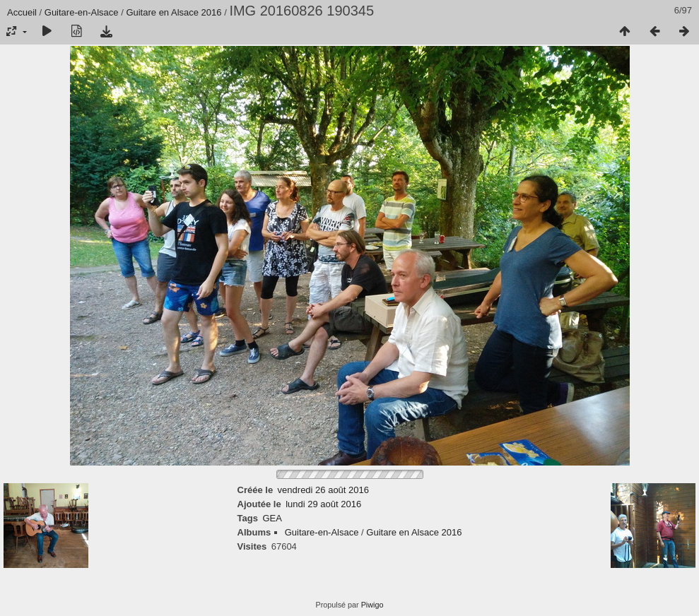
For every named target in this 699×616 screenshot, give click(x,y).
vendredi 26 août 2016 (323, 490)
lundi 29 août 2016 (323, 504)
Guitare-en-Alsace (82, 12)
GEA (272, 518)
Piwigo (372, 605)
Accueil (22, 12)
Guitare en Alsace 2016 (174, 12)
